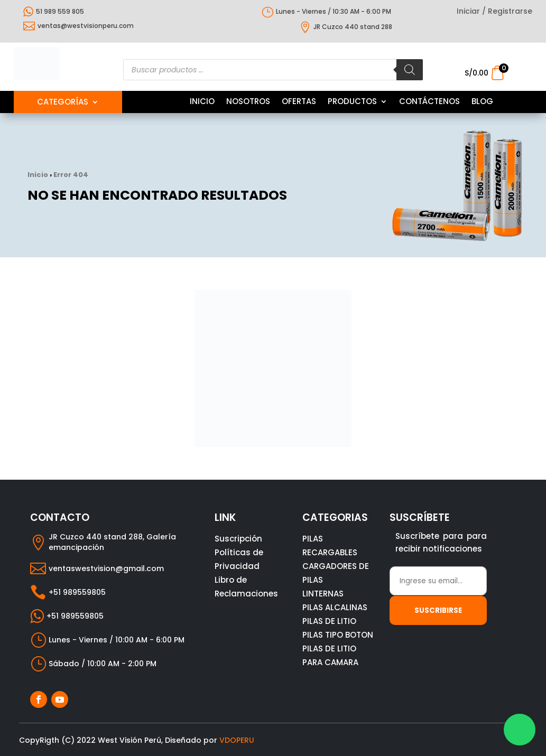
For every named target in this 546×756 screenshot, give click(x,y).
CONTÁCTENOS (429, 102)
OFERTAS (299, 102)
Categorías (63, 103)
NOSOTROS (248, 102)
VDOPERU (237, 740)
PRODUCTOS (352, 102)
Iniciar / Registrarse (494, 12)
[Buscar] (410, 70)
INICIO (202, 102)
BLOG (482, 102)
